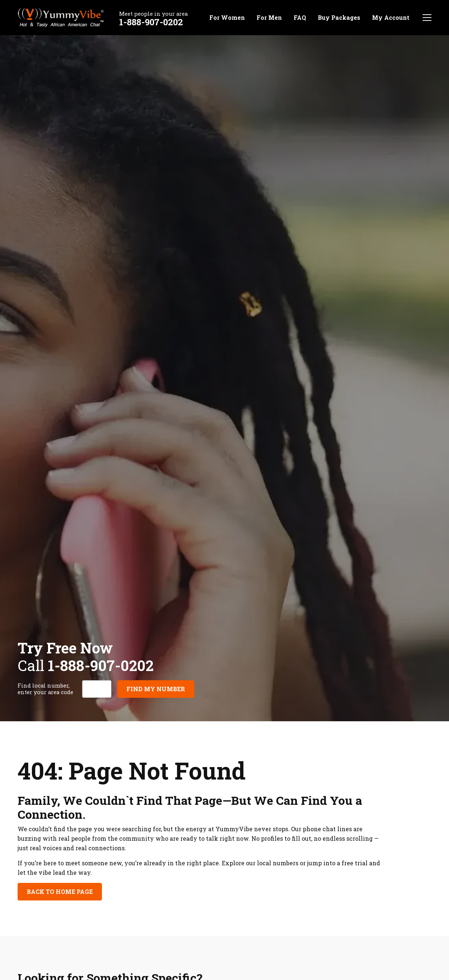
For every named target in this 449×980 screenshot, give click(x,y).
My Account (391, 17)
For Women (227, 17)
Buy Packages (339, 17)
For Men (269, 17)
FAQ (300, 17)
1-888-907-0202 (151, 22)
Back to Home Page (60, 891)
